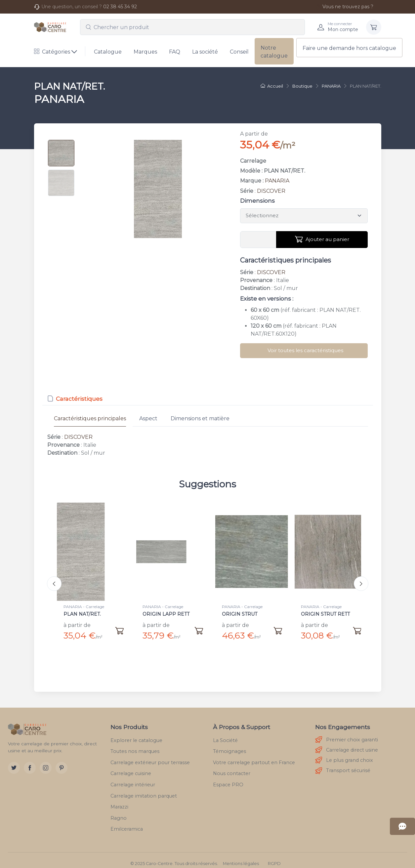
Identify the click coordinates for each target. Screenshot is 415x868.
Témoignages (229, 745)
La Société (225, 734)
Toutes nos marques (135, 745)
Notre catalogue (274, 52)
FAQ (175, 52)
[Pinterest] (62, 761)
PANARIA (277, 181)
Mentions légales (241, 857)
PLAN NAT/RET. (82, 614)
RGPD (274, 857)
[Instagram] (46, 761)
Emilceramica (127, 822)
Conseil (239, 52)
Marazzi (119, 800)
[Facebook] (30, 761)
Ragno (119, 811)
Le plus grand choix (344, 754)
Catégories (52, 52)
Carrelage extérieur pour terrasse (150, 756)
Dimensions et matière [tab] (200, 418)
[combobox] (192, 27)
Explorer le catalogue (136, 734)
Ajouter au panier (322, 239)
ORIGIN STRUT (240, 614)
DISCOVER (271, 191)
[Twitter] (14, 761)
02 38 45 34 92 (120, 7)
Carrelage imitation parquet (144, 789)
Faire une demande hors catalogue (349, 48)
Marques (145, 52)
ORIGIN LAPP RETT (166, 614)
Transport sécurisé (343, 764)
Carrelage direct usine (347, 744)
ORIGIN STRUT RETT (325, 614)
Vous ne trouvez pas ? (344, 7)
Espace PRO (228, 778)
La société (205, 52)
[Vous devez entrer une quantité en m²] (258, 240)
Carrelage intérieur (133, 778)
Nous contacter (232, 767)
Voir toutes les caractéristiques (305, 350)
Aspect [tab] (148, 418)
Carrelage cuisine (131, 767)
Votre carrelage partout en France (254, 756)
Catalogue (108, 52)
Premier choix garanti (347, 733)
